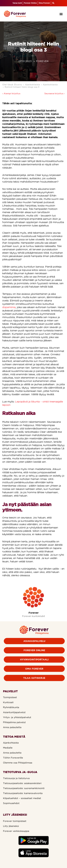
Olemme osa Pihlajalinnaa (18, 763)
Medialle (8, 748)
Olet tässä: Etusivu (12, 85)
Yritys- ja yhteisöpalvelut (17, 717)
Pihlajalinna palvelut (14, 722)
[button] (61, 14)
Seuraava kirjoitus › (55, 93)
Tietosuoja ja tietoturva (16, 778)
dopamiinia (9, 307)
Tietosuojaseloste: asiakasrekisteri (22, 783)
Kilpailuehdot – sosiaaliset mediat (22, 798)
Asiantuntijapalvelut (14, 712)
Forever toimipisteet (15, 821)
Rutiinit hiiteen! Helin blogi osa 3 (22, 87)
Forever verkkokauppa (16, 831)
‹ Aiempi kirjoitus (11, 93)
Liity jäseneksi (11, 826)
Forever (34, 613)
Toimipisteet (10, 697)
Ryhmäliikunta (11, 707)
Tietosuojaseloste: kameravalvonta (23, 793)
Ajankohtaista (32, 85)
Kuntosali (8, 702)
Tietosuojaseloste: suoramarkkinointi (24, 788)
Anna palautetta (12, 727)
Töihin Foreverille (13, 758)
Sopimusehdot (11, 803)
